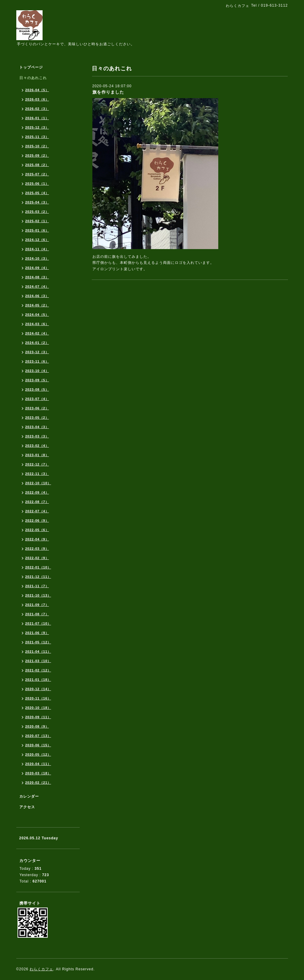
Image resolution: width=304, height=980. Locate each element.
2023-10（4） (37, 371)
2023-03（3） (37, 436)
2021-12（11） (38, 577)
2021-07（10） (38, 623)
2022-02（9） (37, 558)
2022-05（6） (37, 530)
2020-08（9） (37, 726)
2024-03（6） (37, 324)
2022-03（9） (37, 549)
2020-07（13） (38, 736)
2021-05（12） (38, 642)
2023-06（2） (37, 408)
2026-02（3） (37, 109)
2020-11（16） (38, 698)
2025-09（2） (37, 155)
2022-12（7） (37, 464)
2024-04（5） (37, 315)
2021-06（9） (37, 633)
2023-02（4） (37, 446)
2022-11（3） (37, 474)
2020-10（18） (38, 708)
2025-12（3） (37, 127)
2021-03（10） (38, 661)
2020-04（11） (38, 764)
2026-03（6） (37, 99)
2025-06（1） (37, 184)
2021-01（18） (38, 680)
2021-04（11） (38, 652)
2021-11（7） (37, 586)
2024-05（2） (37, 305)
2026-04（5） (37, 90)
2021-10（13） (38, 595)
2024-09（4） (37, 268)
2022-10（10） (38, 483)
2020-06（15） (38, 745)
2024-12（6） (37, 240)
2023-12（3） (37, 352)
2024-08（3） (37, 277)
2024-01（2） (37, 343)
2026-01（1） (37, 118)
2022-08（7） (37, 502)
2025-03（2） (37, 212)
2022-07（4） (37, 511)
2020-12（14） (38, 689)
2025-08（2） (37, 165)
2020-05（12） (38, 754)
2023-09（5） (37, 380)
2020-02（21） (38, 783)
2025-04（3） (37, 202)
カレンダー (29, 796)
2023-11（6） (37, 361)
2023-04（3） (37, 427)
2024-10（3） (37, 258)
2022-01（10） (38, 567)
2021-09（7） (37, 605)
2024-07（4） (37, 287)
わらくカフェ (41, 969)
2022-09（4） (37, 492)
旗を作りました (108, 92)
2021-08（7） (37, 614)
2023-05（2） (37, 418)
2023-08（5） (37, 389)
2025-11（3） (37, 137)
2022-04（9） (37, 539)
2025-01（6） (37, 230)
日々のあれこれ (33, 78)
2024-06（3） (37, 296)
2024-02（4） (37, 333)
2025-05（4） (37, 193)
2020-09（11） (38, 717)
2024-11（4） (37, 249)
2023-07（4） (37, 399)
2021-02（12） (38, 670)
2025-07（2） (37, 174)
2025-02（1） (37, 221)
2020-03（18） (38, 773)
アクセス (27, 807)
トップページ (31, 67)
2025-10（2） (37, 146)
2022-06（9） (37, 520)
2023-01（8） (37, 455)
